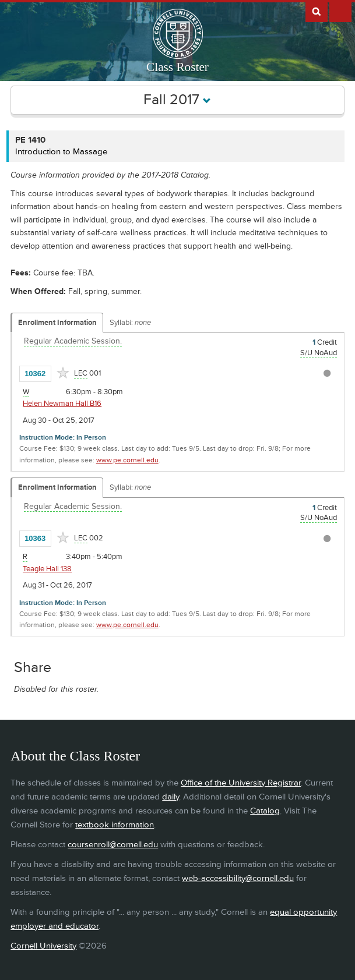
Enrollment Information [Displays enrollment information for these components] (57, 323)
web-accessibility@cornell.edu (238, 878)
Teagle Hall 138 (47, 569)
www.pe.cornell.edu (127, 460)
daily (171, 797)
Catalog (265, 811)
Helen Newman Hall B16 (62, 404)
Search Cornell (317, 11)
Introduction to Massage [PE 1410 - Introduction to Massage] (61, 152)
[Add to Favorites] (63, 373)
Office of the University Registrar (241, 783)
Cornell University (43, 946)
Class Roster (177, 67)
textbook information (115, 825)
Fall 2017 (177, 100)
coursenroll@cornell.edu (113, 845)
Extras (340, 11)
